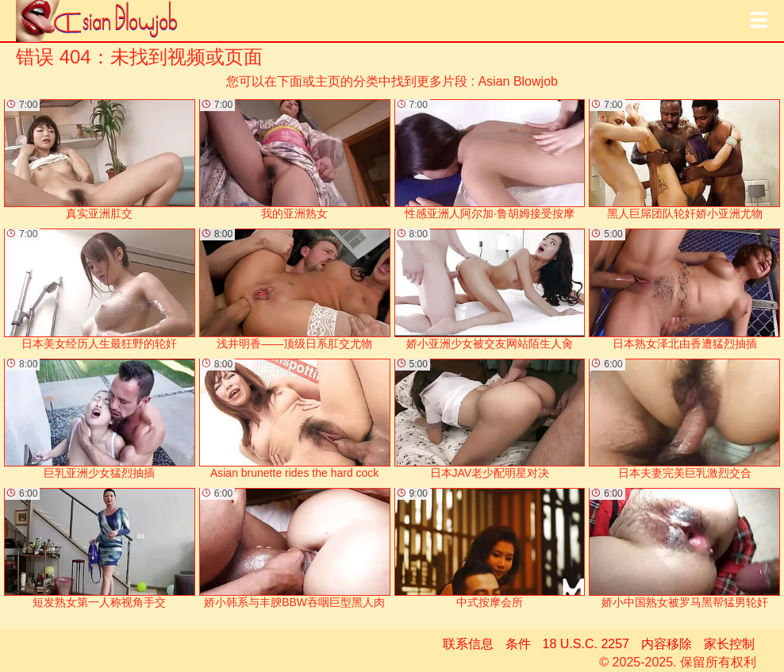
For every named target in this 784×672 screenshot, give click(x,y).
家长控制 (729, 644)
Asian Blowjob (518, 81)
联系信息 (468, 644)
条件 (518, 644)
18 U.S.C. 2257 (586, 644)
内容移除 (667, 644)
